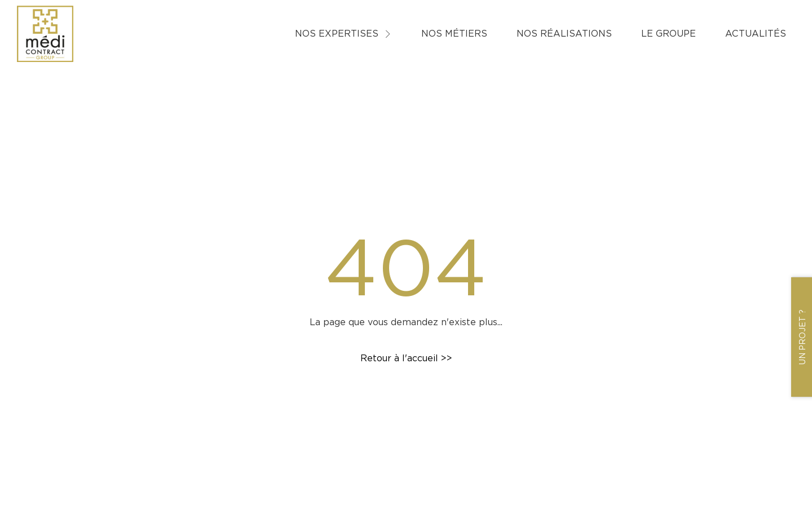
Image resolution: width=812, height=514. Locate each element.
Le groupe (668, 34)
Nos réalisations (564, 34)
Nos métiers (454, 34)
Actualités (756, 34)
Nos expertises (343, 34)
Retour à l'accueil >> (406, 358)
